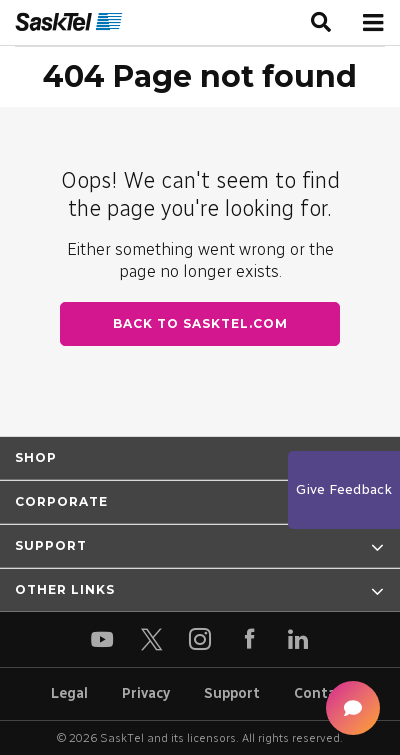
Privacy (146, 693)
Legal (69, 693)
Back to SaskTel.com (200, 323)
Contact (322, 693)
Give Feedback (344, 489)
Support (232, 693)
